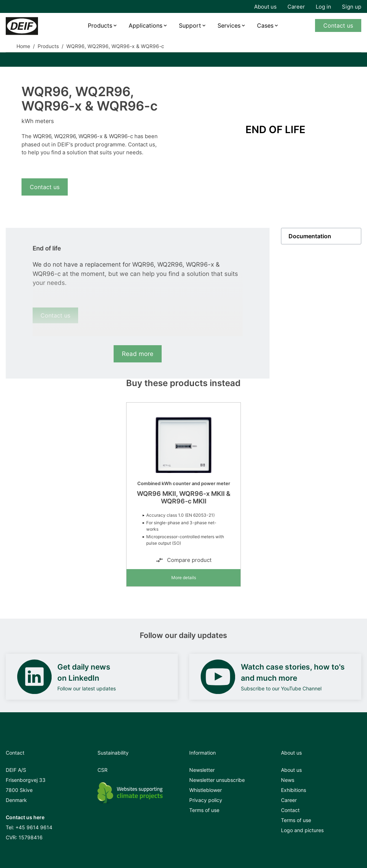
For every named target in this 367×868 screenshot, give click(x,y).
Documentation (310, 236)
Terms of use (204, 810)
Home (23, 46)
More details (184, 578)
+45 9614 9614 (34, 827)
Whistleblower (206, 790)
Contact (290, 810)
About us (265, 7)
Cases (265, 25)
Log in (323, 7)
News (288, 780)
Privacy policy (206, 800)
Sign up (352, 7)
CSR (103, 770)
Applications (146, 25)
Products (100, 25)
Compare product (183, 560)
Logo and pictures (302, 830)
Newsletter (202, 770)
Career (296, 7)
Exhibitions (294, 790)
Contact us (338, 25)
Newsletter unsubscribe (217, 780)
